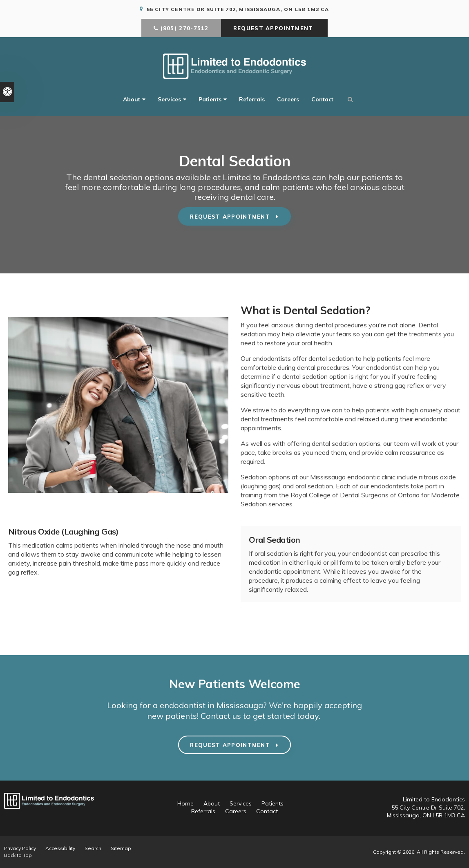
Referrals (252, 100)
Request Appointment (274, 29)
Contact (322, 100)
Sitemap (121, 848)
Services (169, 100)
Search (93, 848)
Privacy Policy (20, 848)
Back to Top (18, 855)
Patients (210, 100)
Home (185, 803)
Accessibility (60, 848)
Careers (288, 100)
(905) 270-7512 (185, 29)
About (132, 100)
